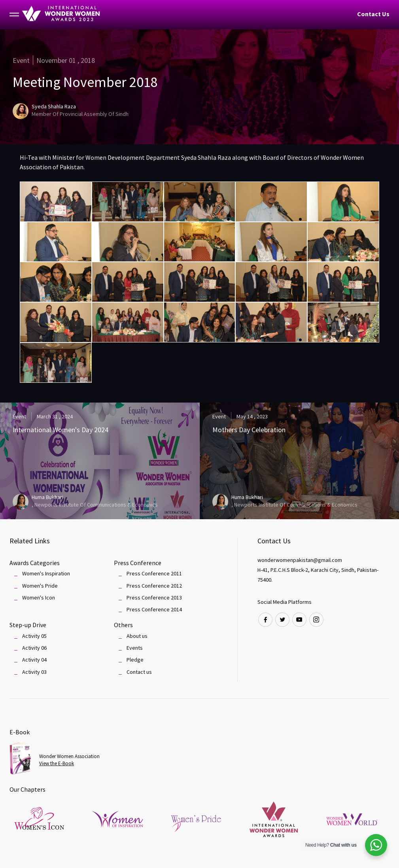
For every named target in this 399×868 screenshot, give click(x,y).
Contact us (139, 672)
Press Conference (138, 563)
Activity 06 (34, 648)
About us (137, 636)
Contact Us (373, 14)
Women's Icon (39, 598)
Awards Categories (35, 563)
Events (135, 648)
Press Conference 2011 (154, 573)
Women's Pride (40, 586)
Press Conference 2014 (154, 609)
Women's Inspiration (46, 573)
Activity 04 (34, 660)
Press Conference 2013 (154, 598)
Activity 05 (34, 636)
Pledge (135, 660)
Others (123, 625)
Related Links (30, 541)
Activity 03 (34, 672)
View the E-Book (57, 763)
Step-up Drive (28, 625)
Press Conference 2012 (154, 586)
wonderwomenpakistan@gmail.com (300, 560)
